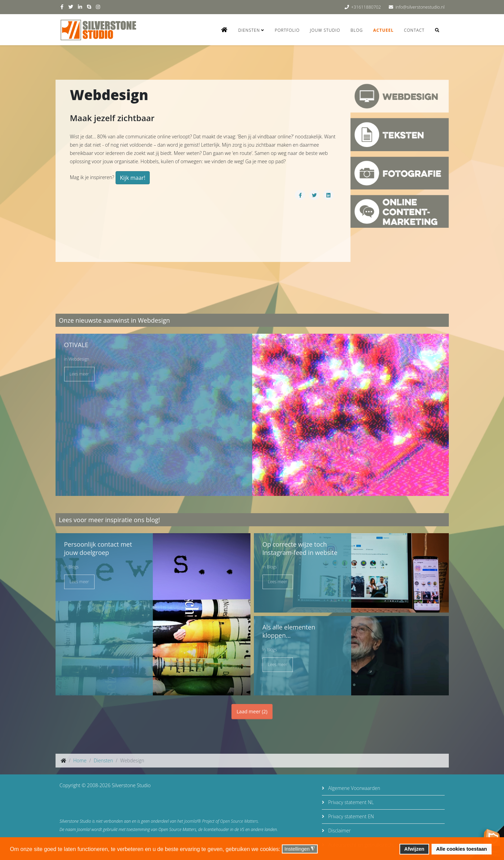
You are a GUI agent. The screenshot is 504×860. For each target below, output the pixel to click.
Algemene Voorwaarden (354, 788)
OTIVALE (76, 345)
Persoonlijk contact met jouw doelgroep (98, 548)
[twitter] (71, 7)
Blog (357, 30)
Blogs (73, 567)
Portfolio (287, 30)
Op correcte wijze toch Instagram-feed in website (300, 548)
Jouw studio (325, 30)
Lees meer (80, 374)
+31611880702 (366, 7)
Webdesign (79, 359)
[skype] (89, 7)
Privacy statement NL (350, 802)
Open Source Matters (239, 821)
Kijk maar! (133, 178)
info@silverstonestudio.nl (420, 7)
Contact (414, 30)
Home (80, 760)
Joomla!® (193, 821)
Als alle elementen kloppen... (289, 631)
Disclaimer (339, 830)
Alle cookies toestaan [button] (461, 849)
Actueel (383, 30)
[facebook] (62, 7)
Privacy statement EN (350, 816)
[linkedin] (80, 7)
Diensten (249, 30)
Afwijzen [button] (414, 849)
